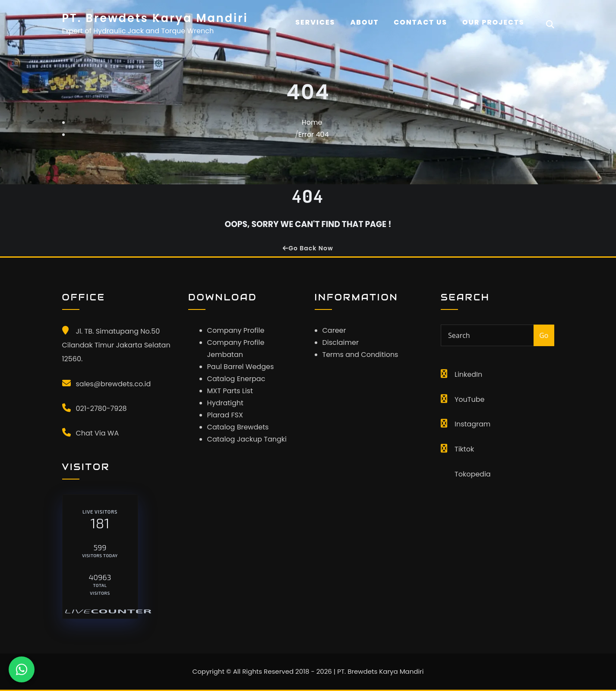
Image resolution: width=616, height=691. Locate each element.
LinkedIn (468, 374)
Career (334, 330)
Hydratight (225, 403)
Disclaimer (341, 342)
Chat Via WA (98, 433)
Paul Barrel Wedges (241, 367)
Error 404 (314, 134)
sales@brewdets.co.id (114, 384)
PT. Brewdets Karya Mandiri (155, 18)
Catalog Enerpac (236, 379)
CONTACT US (420, 22)
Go (544, 335)
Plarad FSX (225, 415)
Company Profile (236, 330)
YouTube (469, 399)
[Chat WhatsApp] (22, 669)
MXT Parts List (230, 391)
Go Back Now (308, 248)
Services (315, 22)
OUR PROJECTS (493, 22)
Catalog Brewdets (238, 427)
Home (312, 122)
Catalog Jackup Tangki (247, 439)
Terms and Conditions (360, 355)
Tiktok (464, 449)
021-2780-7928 (101, 409)
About (364, 22)
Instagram (472, 424)
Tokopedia (473, 474)
